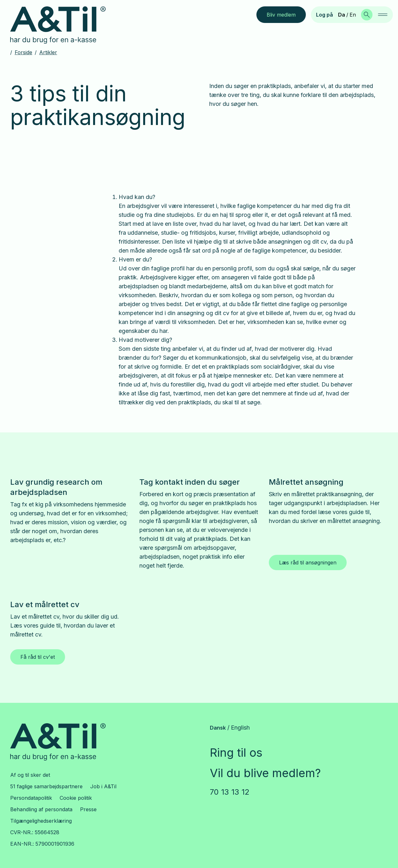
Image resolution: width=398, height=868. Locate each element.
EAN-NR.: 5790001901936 (42, 844)
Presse (88, 809)
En (353, 15)
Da (342, 15)
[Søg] (367, 15)
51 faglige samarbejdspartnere (46, 786)
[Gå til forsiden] (63, 25)
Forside (23, 52)
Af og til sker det (30, 775)
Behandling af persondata (41, 809)
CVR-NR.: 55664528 (35, 832)
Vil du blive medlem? (265, 773)
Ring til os (236, 753)
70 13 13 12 (230, 792)
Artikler (48, 52)
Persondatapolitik (31, 798)
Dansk (218, 728)
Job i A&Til (103, 786)
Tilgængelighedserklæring (41, 821)
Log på (324, 15)
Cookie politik (76, 798)
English (240, 728)
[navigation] (383, 15)
